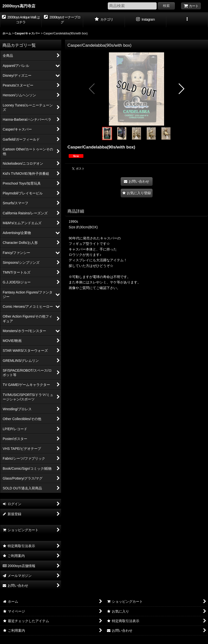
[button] (187, 20)
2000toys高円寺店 (19, 6)
